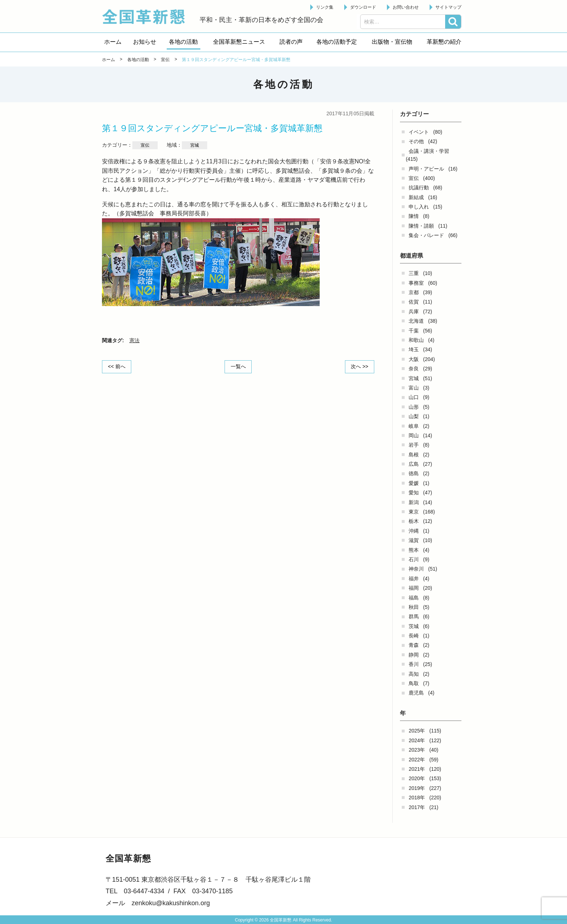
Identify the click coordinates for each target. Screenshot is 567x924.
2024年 (417, 740)
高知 (414, 674)
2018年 (417, 798)
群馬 (414, 616)
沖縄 (414, 531)
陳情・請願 (421, 226)
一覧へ (238, 366)
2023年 (417, 750)
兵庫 (414, 311)
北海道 (416, 321)
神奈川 (416, 569)
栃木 (414, 521)
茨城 (414, 626)
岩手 (414, 445)
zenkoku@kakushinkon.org (171, 903)
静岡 (414, 655)
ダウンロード (363, 7)
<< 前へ (117, 366)
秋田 (414, 607)
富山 (414, 388)
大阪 (414, 359)
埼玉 (414, 349)
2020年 (417, 778)
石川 (414, 559)
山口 (414, 397)
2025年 (417, 731)
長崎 (414, 636)
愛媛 (414, 483)
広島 (414, 464)
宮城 (414, 378)
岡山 (414, 435)
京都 (414, 292)
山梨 (414, 416)
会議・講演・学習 (429, 151)
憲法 (135, 340)
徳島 (414, 473)
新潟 (414, 502)
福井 (414, 579)
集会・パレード (426, 235)
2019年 (417, 788)
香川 (414, 664)
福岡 (414, 588)
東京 (414, 512)
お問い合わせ (406, 7)
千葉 (414, 331)
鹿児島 (416, 693)
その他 (416, 141)
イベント (419, 132)
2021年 (417, 769)
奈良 (414, 369)
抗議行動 (419, 188)
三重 (414, 273)
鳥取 (414, 683)
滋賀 (414, 540)
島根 (414, 455)
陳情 (414, 216)
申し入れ (419, 207)
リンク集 (325, 7)
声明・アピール (426, 169)
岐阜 (414, 426)
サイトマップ (448, 7)
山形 (414, 407)
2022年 (417, 760)
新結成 (416, 197)
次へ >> (359, 366)
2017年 (417, 807)
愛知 (414, 493)
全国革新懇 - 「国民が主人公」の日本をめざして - (147, 17)
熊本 (414, 550)
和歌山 (416, 340)
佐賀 (414, 302)
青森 (414, 645)
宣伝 (414, 178)
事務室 (416, 283)
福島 (414, 598)
